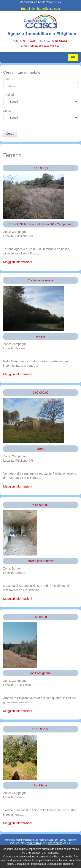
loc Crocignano (40, 673)
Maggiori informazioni (18, 262)
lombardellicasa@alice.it (45, 46)
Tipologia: (10, 95)
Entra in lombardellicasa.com (41, 9)
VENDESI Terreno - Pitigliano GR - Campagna (41, 224)
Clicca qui (20, 864)
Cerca (10, 134)
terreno (40, 449)
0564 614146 (60, 41)
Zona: (7, 111)
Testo (7, 79)
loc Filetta (41, 785)
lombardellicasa (26, 840)
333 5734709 (28, 41)
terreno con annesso (41, 561)
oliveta (40, 336)
